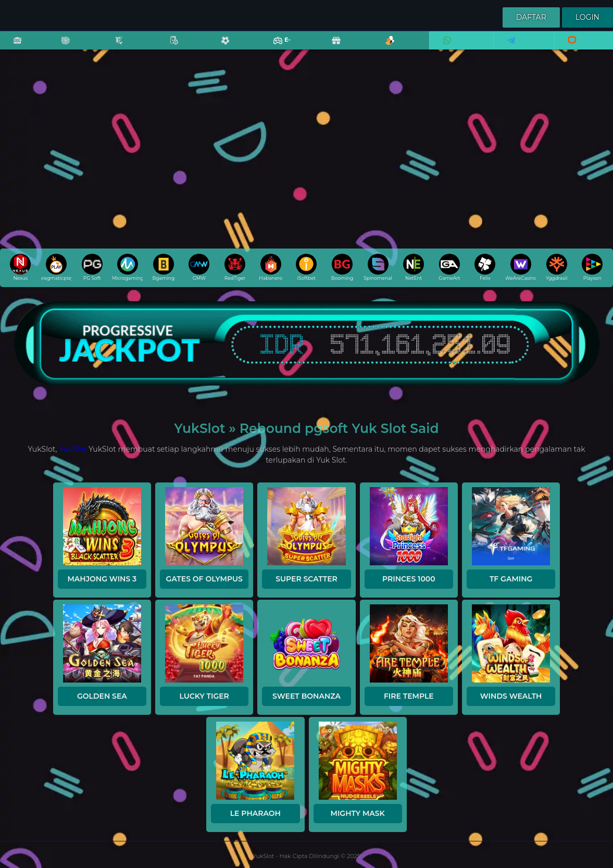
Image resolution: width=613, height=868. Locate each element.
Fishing (114, 47)
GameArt (449, 267)
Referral (384, 47)
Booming (342, 267)
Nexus (20, 267)
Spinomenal (378, 267)
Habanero (271, 267)
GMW (199, 267)
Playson (592, 267)
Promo (331, 47)
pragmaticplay (56, 267)
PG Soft (92, 267)
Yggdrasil (556, 267)
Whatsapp (445, 47)
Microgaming (128, 267)
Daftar (531, 17)
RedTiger (235, 267)
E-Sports (275, 47)
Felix (485, 267)
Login (587, 17)
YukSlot (73, 449)
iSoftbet (306, 267)
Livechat (567, 47)
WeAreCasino (521, 267)
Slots (12, 47)
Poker (169, 47)
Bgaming (164, 267)
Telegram (508, 47)
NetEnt (414, 267)
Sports (220, 47)
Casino (60, 47)
